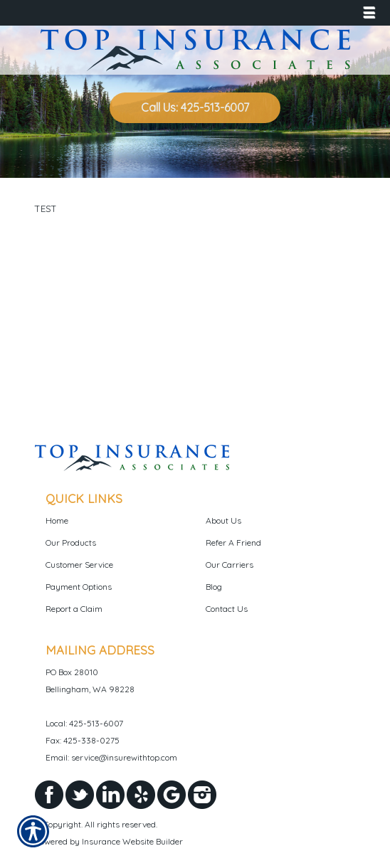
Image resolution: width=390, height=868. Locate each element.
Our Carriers (230, 565)
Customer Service (79, 565)
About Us (223, 520)
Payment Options (79, 587)
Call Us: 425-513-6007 (195, 107)
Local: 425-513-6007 (84, 723)
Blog (214, 587)
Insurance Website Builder (132, 841)
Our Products (71, 542)
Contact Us (227, 609)
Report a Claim (74, 609)
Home (57, 520)
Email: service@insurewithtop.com (111, 757)
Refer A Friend (233, 542)
